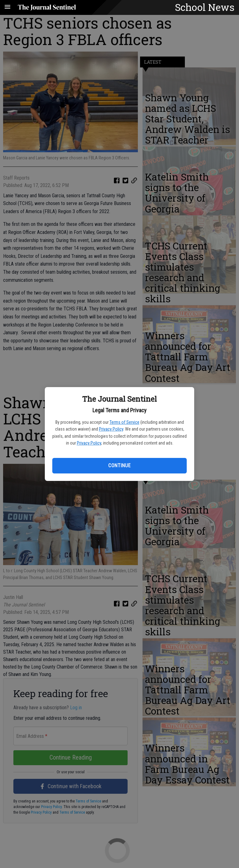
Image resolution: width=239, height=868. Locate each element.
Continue (119, 466)
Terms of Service (124, 422)
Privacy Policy (111, 429)
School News (205, 7)
